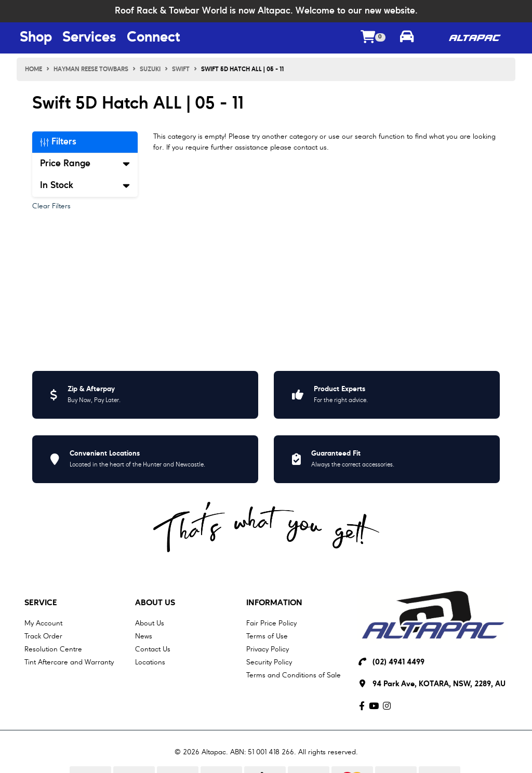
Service (41, 603)
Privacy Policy (268, 649)
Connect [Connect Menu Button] (153, 38)
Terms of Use (267, 636)
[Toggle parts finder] (407, 38)
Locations (150, 662)
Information (274, 603)
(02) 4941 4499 (398, 663)
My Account (43, 623)
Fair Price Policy (271, 623)
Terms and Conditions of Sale (294, 675)
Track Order (43, 636)
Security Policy (269, 662)
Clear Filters (51, 206)
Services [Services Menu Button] (89, 38)
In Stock (85, 185)
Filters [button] (58, 142)
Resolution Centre (53, 649)
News (144, 636)
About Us (155, 603)
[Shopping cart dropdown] (373, 38)
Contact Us (153, 649)
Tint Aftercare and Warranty (69, 662)
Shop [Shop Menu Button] (36, 38)
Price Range (85, 164)
